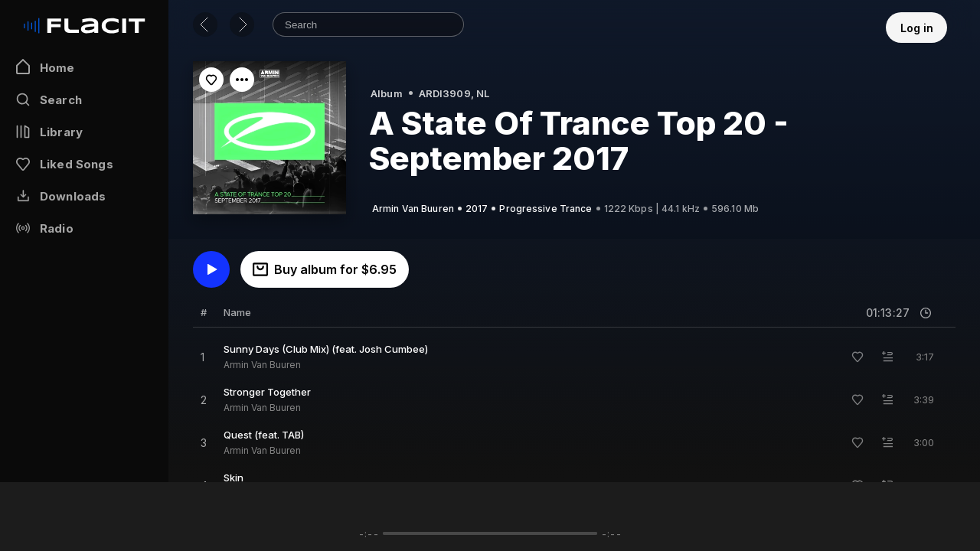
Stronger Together (267, 392)
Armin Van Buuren (262, 365)
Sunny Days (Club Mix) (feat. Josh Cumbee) (326, 349)
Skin (234, 478)
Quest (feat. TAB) (264, 435)
